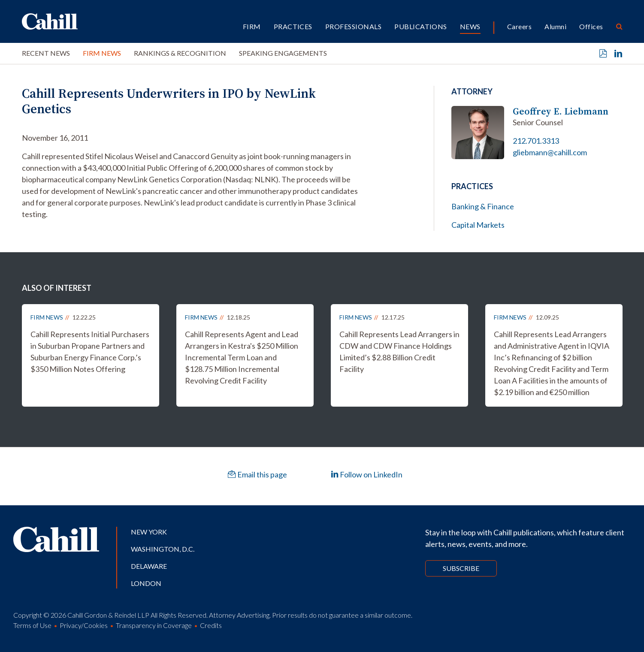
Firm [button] (252, 26)
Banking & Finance (483, 206)
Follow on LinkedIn (367, 474)
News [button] (470, 26)
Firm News (102, 53)
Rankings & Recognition (180, 53)
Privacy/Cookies (84, 625)
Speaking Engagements (283, 53)
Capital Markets (478, 225)
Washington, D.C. (163, 549)
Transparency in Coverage (154, 625)
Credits (211, 625)
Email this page (257, 474)
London (146, 583)
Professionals (353, 26)
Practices (293, 26)
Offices (591, 26)
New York (149, 532)
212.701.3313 (536, 141)
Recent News (46, 53)
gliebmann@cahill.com (550, 152)
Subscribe (461, 568)
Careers (519, 26)
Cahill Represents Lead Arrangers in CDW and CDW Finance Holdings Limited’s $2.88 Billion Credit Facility (399, 352)
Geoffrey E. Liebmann (561, 111)
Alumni (555, 26)
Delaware (149, 566)
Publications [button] (421, 26)
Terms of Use (32, 625)
